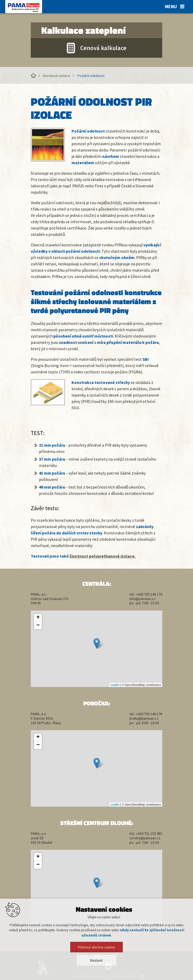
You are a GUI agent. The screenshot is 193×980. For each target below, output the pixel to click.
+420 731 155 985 (149, 833)
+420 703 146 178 (149, 714)
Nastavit (96, 960)
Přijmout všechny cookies (96, 947)
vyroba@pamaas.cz (145, 838)
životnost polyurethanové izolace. (102, 556)
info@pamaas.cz (142, 599)
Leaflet (115, 685)
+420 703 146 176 (149, 594)
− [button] (38, 626)
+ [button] (38, 618)
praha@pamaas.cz (144, 718)
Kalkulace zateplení (83, 30)
